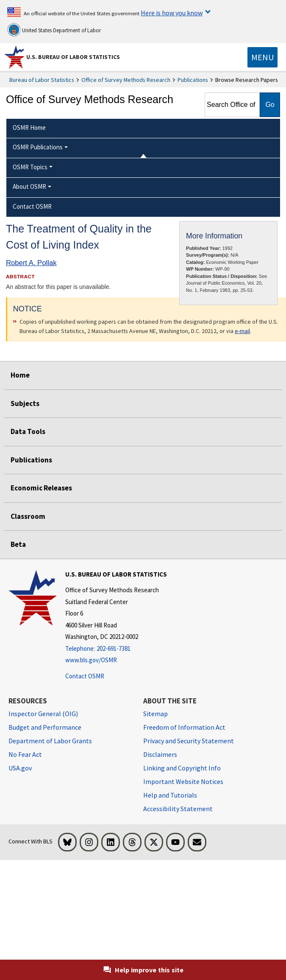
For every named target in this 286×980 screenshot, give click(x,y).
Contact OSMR (85, 676)
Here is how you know (172, 13)
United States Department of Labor (54, 30)
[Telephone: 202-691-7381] (116, 649)
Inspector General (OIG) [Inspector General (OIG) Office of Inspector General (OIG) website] (43, 714)
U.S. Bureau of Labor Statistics (73, 57)
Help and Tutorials (170, 795)
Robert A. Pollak (31, 263)
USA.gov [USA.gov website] (20, 768)
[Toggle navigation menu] (262, 57)
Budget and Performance (45, 727)
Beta (18, 544)
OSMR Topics (30, 167)
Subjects (25, 403)
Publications (193, 80)
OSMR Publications (38, 147)
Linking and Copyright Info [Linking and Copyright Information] (182, 768)
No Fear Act (25, 754)
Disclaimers (160, 754)
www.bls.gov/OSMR (91, 660)
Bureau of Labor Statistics (42, 80)
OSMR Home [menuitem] (29, 127)
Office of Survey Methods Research (126, 80)
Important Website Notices (183, 781)
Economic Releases (41, 488)
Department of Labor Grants (50, 741)
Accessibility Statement (178, 809)
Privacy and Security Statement (189, 741)
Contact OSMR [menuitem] (32, 206)
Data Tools (28, 431)
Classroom (28, 516)
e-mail (242, 331)
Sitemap (155, 714)
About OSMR (29, 186)
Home (20, 375)
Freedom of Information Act (184, 727)
